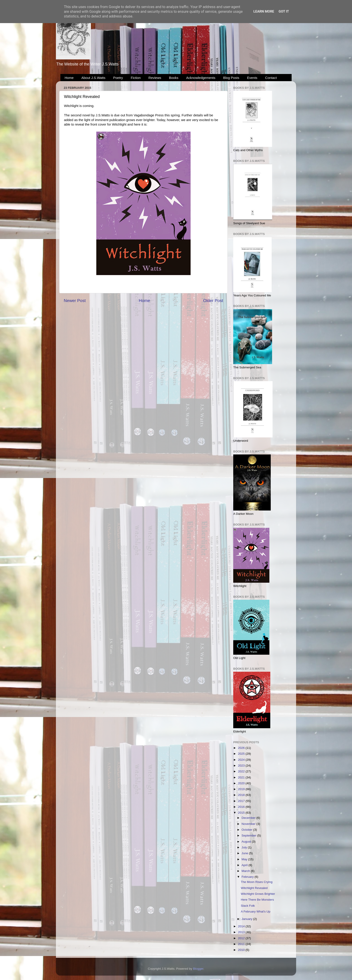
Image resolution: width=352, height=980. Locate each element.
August (247, 842)
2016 (242, 807)
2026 (242, 748)
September (249, 835)
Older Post (213, 301)
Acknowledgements (201, 78)
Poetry (118, 78)
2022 (242, 771)
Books (174, 78)
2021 (242, 777)
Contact (271, 78)
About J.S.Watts (93, 78)
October (247, 830)
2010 (242, 950)
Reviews (155, 78)
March (246, 871)
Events (252, 78)
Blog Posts (231, 78)
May (245, 859)
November (249, 824)
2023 (242, 766)
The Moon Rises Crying (257, 882)
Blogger (198, 969)
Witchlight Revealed (254, 888)
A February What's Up (256, 912)
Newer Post (75, 301)
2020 (242, 783)
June (245, 853)
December (249, 818)
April (245, 865)
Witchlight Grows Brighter (258, 894)
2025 (242, 754)
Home (69, 78)
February (248, 877)
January (247, 919)
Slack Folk (248, 906)
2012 (242, 938)
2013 (242, 932)
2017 (242, 801)
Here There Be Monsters (257, 900)
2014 (242, 926)
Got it (284, 11)
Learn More (264, 11)
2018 (242, 795)
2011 (242, 944)
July (245, 847)
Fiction (136, 78)
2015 (242, 813)
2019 (242, 789)
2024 (242, 760)
